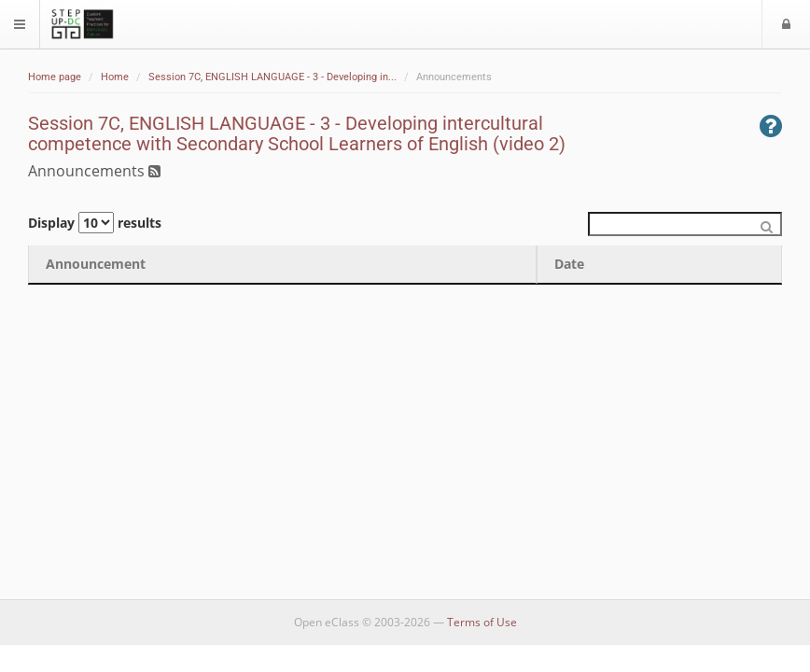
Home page (55, 77)
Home (115, 77)
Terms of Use (482, 622)
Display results (95, 223)
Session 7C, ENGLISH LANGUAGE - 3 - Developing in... (272, 77)
